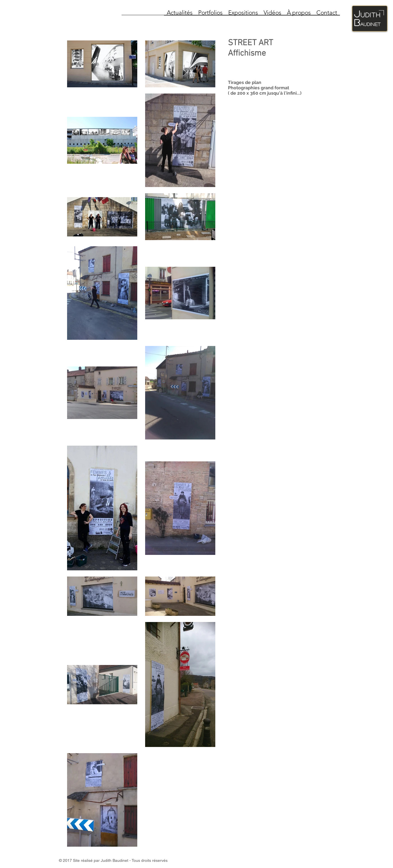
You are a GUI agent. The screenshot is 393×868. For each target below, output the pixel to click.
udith (371, 15)
